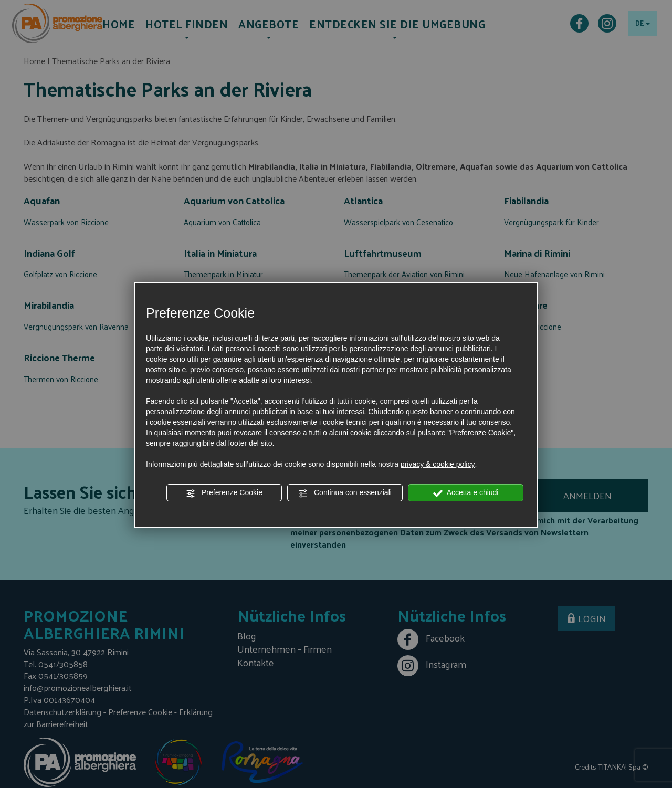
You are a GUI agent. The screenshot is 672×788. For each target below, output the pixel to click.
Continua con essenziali (345, 493)
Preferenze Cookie (224, 493)
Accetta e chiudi (466, 493)
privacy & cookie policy (438, 464)
